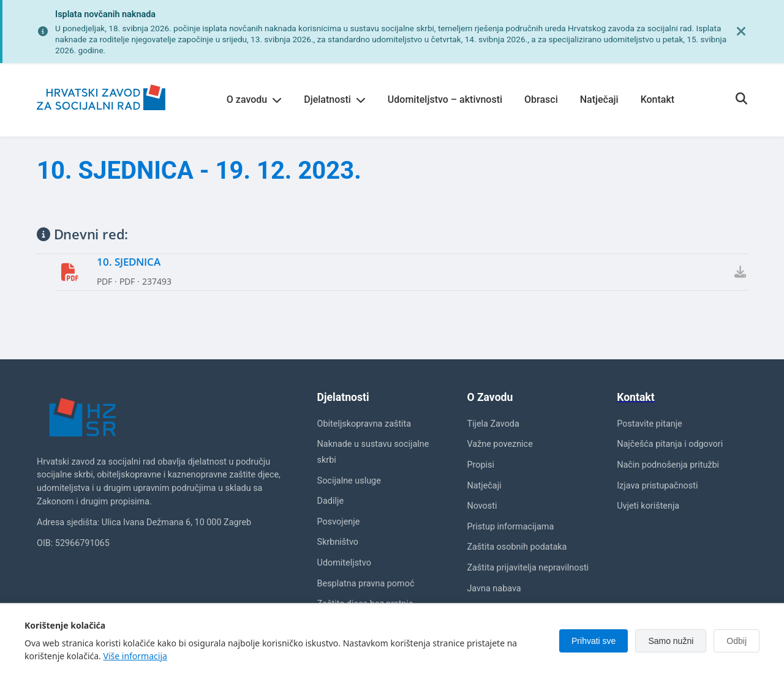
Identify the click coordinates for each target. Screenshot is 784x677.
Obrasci (541, 99)
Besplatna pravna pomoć (366, 584)
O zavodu (254, 99)
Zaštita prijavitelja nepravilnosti (528, 568)
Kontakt (658, 99)
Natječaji (599, 99)
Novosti (482, 506)
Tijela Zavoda (493, 424)
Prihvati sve (594, 641)
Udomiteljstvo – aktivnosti (445, 99)
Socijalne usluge (349, 481)
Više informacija (135, 656)
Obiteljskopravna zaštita (364, 424)
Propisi (481, 465)
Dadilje (330, 501)
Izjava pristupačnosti (657, 486)
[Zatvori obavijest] (741, 32)
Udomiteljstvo (344, 563)
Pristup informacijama (510, 527)
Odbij (737, 641)
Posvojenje (339, 522)
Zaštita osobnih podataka (517, 548)
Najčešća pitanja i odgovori (670, 445)
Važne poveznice (499, 445)
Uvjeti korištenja (648, 506)
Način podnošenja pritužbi (668, 465)
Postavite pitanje (650, 424)
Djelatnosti (335, 99)
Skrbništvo (338, 543)
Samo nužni (671, 641)
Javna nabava (494, 589)
